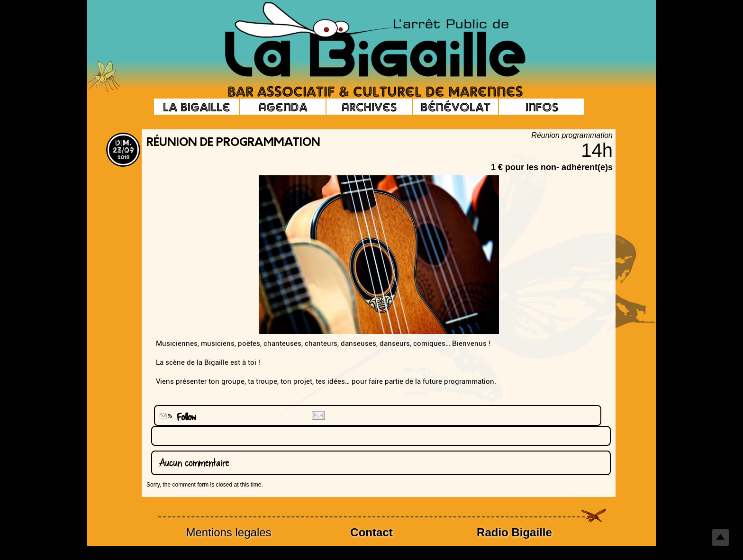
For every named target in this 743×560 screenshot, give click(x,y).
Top (720, 537)
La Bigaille (197, 107)
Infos (542, 107)
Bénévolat (456, 107)
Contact (371, 532)
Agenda (283, 107)
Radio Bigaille (514, 532)
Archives (369, 107)
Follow (177, 417)
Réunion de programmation (233, 143)
